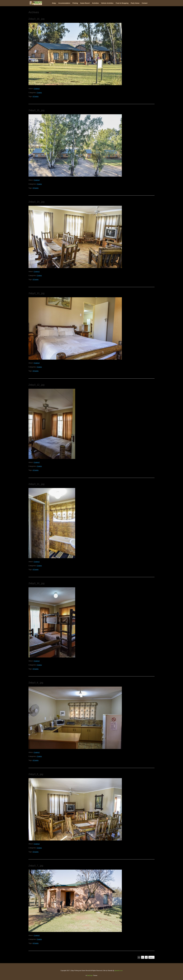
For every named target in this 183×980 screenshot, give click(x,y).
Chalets (39, 93)
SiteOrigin (90, 975)
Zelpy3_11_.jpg (36, 484)
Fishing (75, 3)
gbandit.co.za (118, 971)
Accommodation (64, 3)
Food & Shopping (122, 3)
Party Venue (135, 3)
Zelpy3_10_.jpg (36, 583)
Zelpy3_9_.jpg (36, 683)
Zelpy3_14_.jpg (36, 202)
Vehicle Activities (107, 3)
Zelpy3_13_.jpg (36, 293)
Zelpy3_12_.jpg (36, 385)
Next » (151, 957)
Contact (145, 3)
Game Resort (85, 3)
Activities (95, 3)
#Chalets (36, 96)
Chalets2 (37, 89)
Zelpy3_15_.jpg (36, 110)
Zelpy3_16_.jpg (36, 19)
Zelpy (54, 3)
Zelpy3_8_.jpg (36, 774)
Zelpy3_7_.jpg (36, 866)
